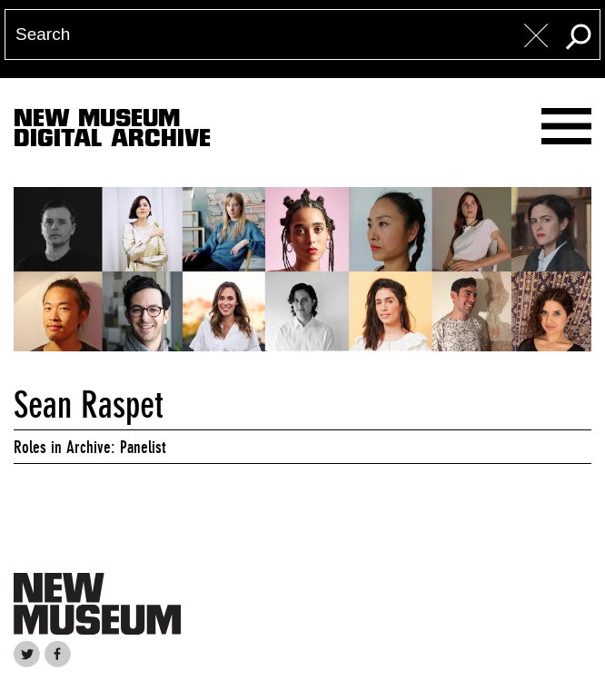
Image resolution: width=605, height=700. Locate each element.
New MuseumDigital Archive (112, 132)
